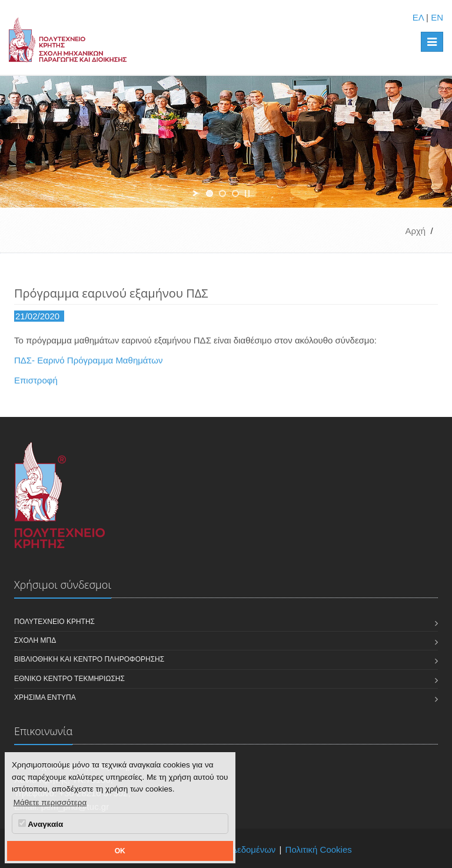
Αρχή (415, 231)
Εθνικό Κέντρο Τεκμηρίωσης (69, 679)
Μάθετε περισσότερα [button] (50, 802)
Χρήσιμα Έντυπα (45, 697)
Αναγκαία (41, 824)
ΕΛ (418, 17)
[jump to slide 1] (210, 193)
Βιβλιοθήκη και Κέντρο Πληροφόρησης (89, 659)
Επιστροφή (36, 380)
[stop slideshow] (247, 193)
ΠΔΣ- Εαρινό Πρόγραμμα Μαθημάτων (88, 360)
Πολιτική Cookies (319, 849)
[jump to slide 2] (222, 193)
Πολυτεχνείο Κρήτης (54, 622)
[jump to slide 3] (235, 193)
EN (437, 17)
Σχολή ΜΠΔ (35, 640)
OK (120, 851)
